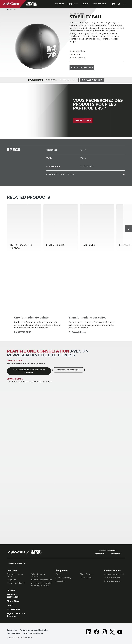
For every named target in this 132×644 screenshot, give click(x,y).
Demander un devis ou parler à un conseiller (29, 371)
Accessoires (60, 581)
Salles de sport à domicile (38, 575)
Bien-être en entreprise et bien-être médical (41, 584)
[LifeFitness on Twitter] (112, 632)
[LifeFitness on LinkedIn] (89, 632)
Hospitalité (12, 580)
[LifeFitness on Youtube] (120, 632)
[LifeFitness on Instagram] (104, 632)
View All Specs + (77, 58)
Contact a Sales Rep (82, 68)
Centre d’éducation (113, 581)
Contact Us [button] (12, 630)
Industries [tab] (60, 4)
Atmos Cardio (86, 578)
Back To (11, 9)
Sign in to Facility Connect (16, 615)
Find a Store (13, 601)
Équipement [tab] (73, 4)
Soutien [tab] (85, 4)
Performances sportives (41, 580)
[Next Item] (129, 229)
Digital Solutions (87, 574)
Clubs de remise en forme (15, 575)
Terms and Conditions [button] (33, 634)
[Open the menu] (125, 4)
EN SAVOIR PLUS (23, 332)
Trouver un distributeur (13, 596)
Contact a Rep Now (92, 80)
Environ (11, 590)
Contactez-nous (99, 4)
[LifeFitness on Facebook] (97, 632)
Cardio (58, 574)
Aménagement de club (114, 574)
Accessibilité (14, 609)
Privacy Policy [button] (13, 634)
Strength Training (63, 578)
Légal (10, 605)
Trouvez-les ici (83, 120)
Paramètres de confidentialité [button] (34, 630)
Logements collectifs (16, 583)
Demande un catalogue (68, 370)
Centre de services (112, 578)
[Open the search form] (119, 4)
